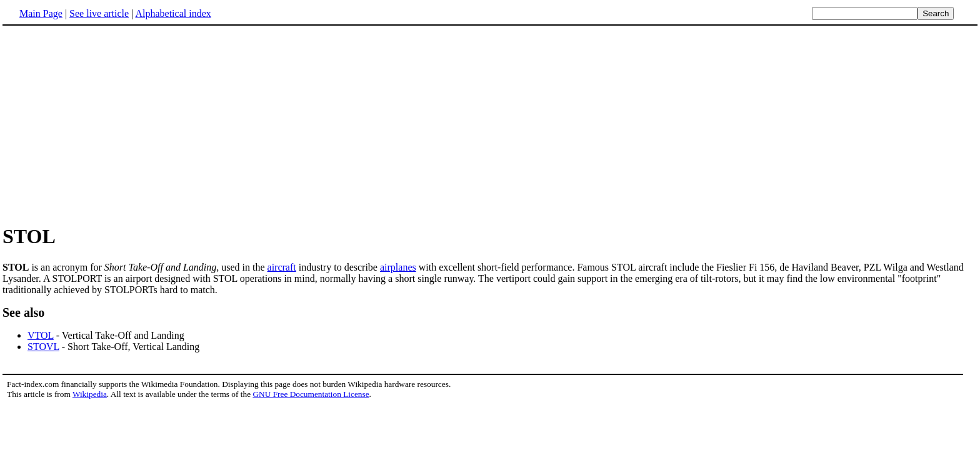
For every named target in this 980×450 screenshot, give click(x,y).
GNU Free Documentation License (311, 394)
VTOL (41, 335)
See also (23, 312)
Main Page (41, 13)
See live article (99, 13)
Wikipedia (90, 394)
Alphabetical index (173, 13)
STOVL (43, 347)
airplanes (398, 267)
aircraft (282, 267)
